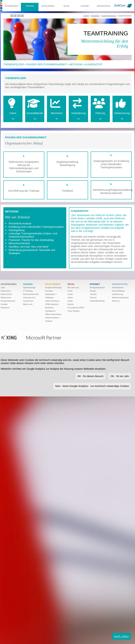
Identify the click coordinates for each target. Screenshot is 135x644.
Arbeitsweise (118, 288)
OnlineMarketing (97, 301)
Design (93, 291)
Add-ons (116, 301)
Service (93, 298)
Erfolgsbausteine (97, 288)
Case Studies (74, 311)
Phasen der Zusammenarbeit (47, 64)
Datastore (5, 308)
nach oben (121, 636)
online (70, 298)
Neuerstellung (118, 291)
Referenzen (6, 298)
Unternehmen (11, 6)
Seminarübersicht (31, 294)
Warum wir (28, 304)
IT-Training (28, 291)
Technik (93, 294)
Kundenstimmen (8, 301)
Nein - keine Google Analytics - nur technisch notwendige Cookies (92, 386)
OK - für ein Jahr (120, 376)
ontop (70, 301)
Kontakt (4, 304)
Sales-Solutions (52, 301)
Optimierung (118, 294)
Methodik (76, 64)
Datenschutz (6, 294)
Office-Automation (53, 314)
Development (48, 6)
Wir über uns (73, 288)
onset (70, 291)
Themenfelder (14, 64)
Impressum (6, 291)
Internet (85, 6)
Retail (67, 6)
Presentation (104, 6)
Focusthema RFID (76, 308)
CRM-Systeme (52, 304)
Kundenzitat (94, 64)
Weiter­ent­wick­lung (120, 298)
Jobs (3, 288)
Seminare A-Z (29, 298)
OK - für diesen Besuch (90, 376)
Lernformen (28, 301)
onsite (70, 294)
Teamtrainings (109, 16)
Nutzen (71, 304)
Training (30, 6)
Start (86, 16)
